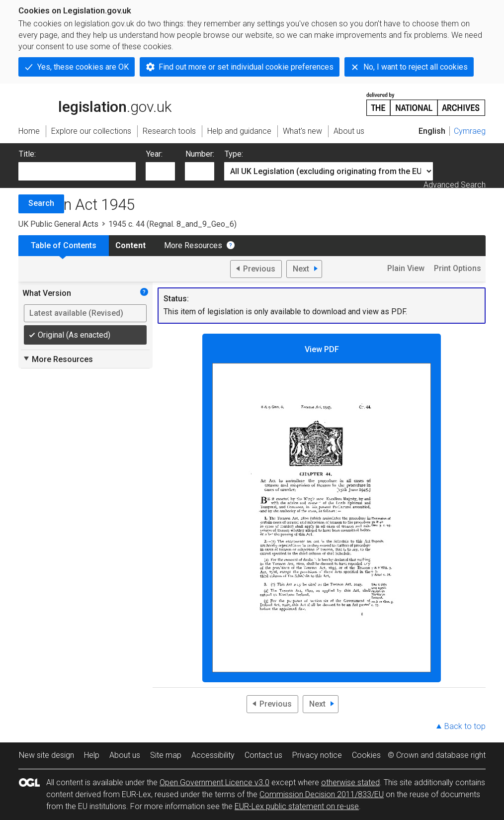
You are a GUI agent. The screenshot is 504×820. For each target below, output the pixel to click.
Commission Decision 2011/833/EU (322, 794)
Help (92, 755)
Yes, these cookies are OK (83, 67)
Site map (166, 755)
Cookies (366, 755)
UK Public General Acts (58, 224)
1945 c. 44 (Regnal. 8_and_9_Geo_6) (172, 224)
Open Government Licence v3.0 (214, 782)
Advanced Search (455, 185)
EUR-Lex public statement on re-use (297, 806)
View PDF (322, 509)
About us (125, 755)
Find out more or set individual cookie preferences (246, 67)
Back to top (465, 726)
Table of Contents (64, 245)
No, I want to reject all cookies (416, 67)
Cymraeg (470, 131)
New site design (46, 755)
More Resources (193, 245)
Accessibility (213, 755)
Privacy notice (317, 755)
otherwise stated (350, 782)
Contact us (263, 755)
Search (41, 203)
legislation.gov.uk (95, 103)
